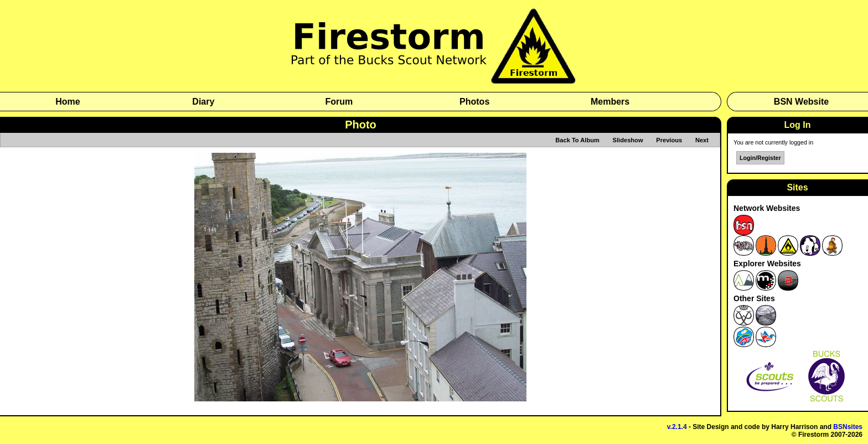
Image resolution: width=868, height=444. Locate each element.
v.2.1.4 (677, 427)
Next (702, 140)
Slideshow (628, 140)
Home (68, 102)
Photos (474, 102)
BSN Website (801, 102)
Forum (339, 102)
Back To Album (577, 140)
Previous (669, 140)
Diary (203, 102)
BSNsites (848, 427)
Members (610, 102)
